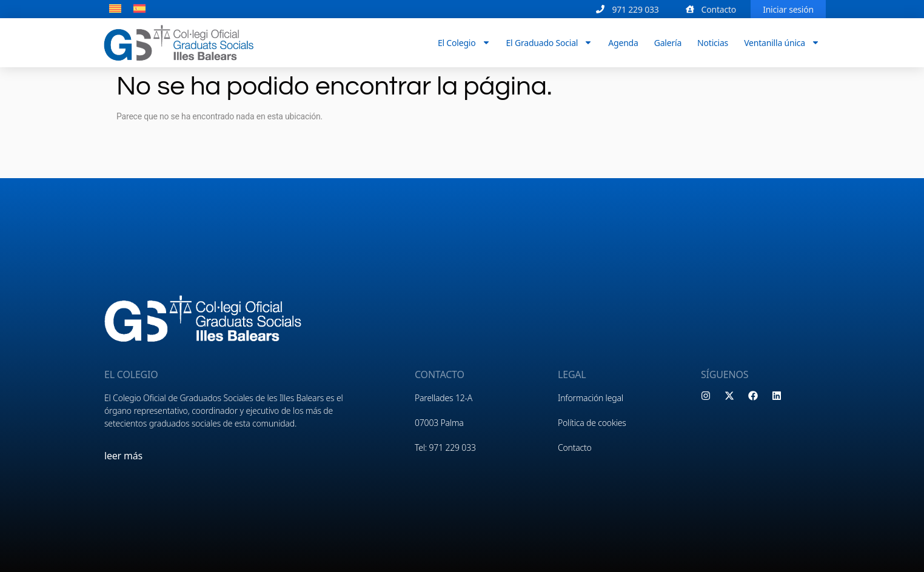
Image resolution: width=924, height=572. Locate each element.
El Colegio (464, 42)
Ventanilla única (782, 42)
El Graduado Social (550, 42)
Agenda (623, 42)
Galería (668, 42)
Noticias (713, 42)
